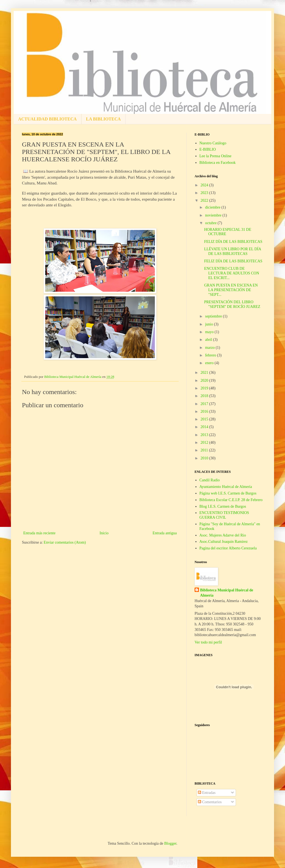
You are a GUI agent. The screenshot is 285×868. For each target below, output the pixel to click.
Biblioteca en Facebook (218, 163)
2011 (205, 450)
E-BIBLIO (208, 149)
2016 (205, 411)
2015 (205, 419)
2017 (205, 404)
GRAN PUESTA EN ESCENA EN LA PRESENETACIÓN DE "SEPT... (231, 290)
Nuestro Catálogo (213, 143)
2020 (205, 380)
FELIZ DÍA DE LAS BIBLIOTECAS (233, 242)
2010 (205, 458)
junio (209, 324)
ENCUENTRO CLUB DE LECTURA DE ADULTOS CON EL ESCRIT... (232, 273)
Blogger (170, 843)
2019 (205, 388)
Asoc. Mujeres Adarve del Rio (223, 535)
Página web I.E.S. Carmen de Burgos (228, 493)
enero (210, 363)
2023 (205, 193)
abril (209, 340)
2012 (205, 443)
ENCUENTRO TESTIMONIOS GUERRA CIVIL (224, 515)
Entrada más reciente (39, 533)
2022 (205, 200)
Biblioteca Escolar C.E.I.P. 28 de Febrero (231, 500)
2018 (205, 396)
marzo (210, 348)
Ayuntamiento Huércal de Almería (226, 487)
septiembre (214, 316)
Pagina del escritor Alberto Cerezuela (228, 548)
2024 (205, 185)
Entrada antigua (165, 533)
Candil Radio (210, 480)
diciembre (213, 207)
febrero (211, 355)
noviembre (214, 215)
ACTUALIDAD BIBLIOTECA (47, 119)
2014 (205, 427)
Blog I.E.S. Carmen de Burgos (223, 506)
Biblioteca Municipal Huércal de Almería (227, 593)
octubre (211, 223)
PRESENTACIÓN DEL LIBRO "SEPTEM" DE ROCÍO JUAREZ (232, 304)
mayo (210, 332)
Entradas (207, 793)
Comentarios (210, 802)
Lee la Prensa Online (216, 156)
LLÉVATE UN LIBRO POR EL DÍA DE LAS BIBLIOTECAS (233, 251)
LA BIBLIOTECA (103, 119)
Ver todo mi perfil (208, 642)
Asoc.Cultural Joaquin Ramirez (224, 542)
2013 (205, 435)
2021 (205, 373)
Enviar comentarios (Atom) (65, 542)
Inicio (104, 533)
